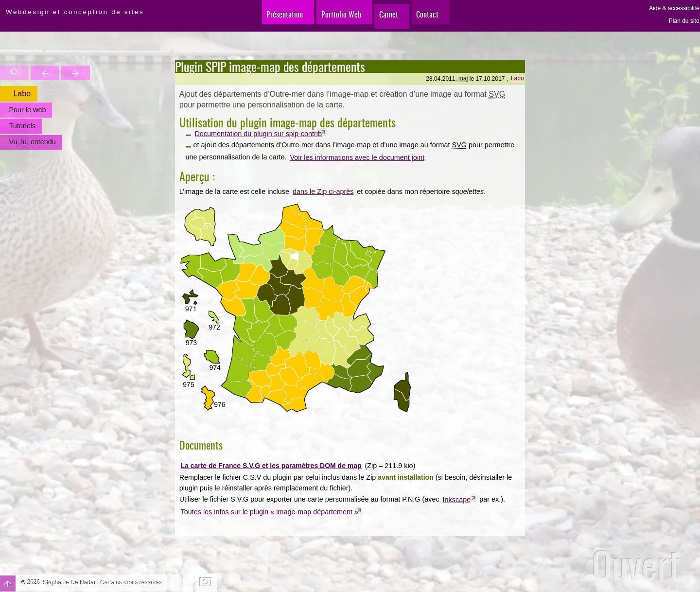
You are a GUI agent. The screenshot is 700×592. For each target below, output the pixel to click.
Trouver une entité (30, 73)
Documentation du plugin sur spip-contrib (258, 134)
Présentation (268, 19)
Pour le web (27, 110)
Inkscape (457, 500)
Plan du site (684, 21)
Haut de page (8, 583)
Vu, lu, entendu (32, 142)
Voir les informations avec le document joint (357, 157)
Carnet (389, 19)
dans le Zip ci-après (323, 192)
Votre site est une (51, 73)
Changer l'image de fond (206, 583)
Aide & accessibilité (674, 8)
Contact (437, 19)
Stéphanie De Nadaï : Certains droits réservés (103, 583)
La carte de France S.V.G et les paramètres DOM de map (271, 466)
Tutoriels (22, 126)
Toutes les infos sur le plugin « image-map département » (270, 512)
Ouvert (636, 565)
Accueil (9, 73)
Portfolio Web (333, 19)
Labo (517, 78)
